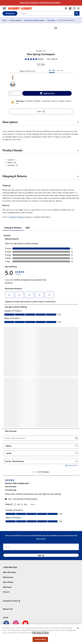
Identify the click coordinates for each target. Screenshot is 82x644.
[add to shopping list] (56, 28)
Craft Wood (51, 20)
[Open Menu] (4, 8)
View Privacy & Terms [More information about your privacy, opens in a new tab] (40, 633)
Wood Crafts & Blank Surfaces (34, 20)
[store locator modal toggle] (66, 9)
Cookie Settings (40, 639)
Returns (22, 217)
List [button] (60, 71)
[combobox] (47, 13)
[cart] (78, 8)
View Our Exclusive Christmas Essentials (40, 3)
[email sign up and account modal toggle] (70, 9)
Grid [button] (52, 71)
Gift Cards (7, 587)
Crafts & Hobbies (15, 20)
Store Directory (9, 572)
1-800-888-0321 (10, 567)
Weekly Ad (10, 13)
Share (41, 111)
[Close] (78, 628)
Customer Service (10, 601)
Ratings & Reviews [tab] (13, 228)
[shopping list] (74, 9)
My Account (8, 577)
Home (5, 20)
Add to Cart (47, 93)
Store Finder (8, 582)
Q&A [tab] (28, 228)
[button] (13, 78)
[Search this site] (77, 13)
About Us (7, 609)
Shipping (13, 217)
